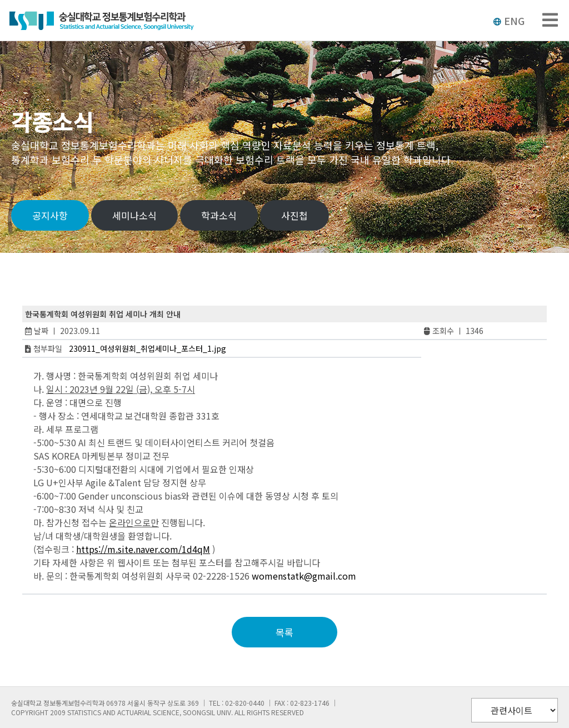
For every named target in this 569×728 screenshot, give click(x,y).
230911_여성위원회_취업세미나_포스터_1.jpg (148, 348)
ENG (509, 21)
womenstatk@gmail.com (304, 576)
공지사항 (50, 215)
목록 (284, 632)
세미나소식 (134, 215)
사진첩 (295, 215)
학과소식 (219, 215)
